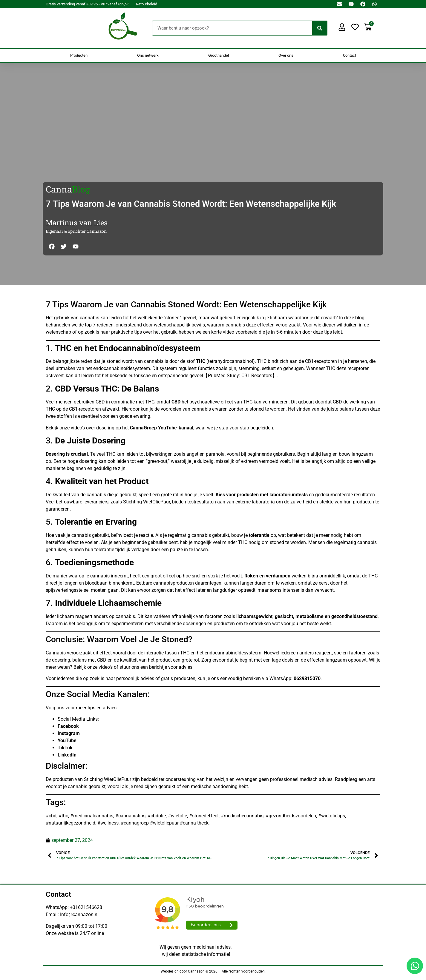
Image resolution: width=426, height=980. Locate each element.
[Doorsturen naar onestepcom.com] (213, 490)
